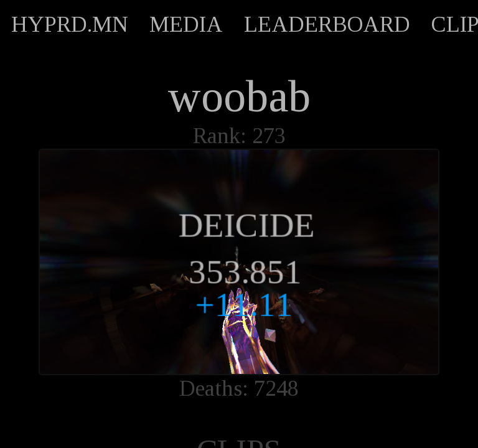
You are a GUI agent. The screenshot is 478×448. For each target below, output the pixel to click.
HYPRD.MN (70, 24)
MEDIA (186, 24)
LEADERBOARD (327, 24)
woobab (239, 96)
